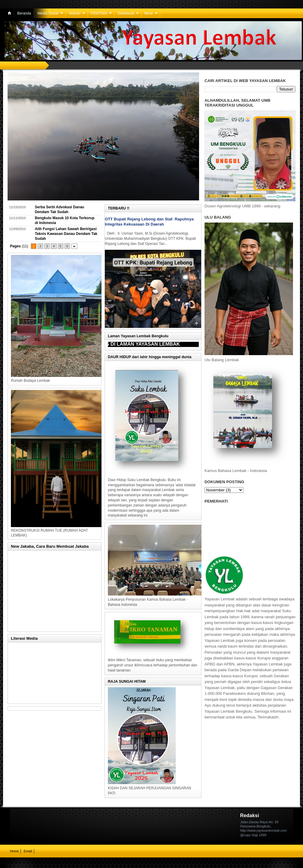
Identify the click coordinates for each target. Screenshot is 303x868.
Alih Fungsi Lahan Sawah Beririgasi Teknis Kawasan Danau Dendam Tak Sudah (66, 234)
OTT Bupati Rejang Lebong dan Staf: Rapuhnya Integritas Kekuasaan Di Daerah (149, 222)
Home (14, 851)
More (149, 13)
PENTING (99, 13)
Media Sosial (48, 13)
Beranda (24, 13)
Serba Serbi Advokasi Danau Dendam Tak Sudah (60, 210)
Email (28, 851)
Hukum (75, 13)
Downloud (126, 13)
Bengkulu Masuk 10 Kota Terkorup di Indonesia (65, 220)
